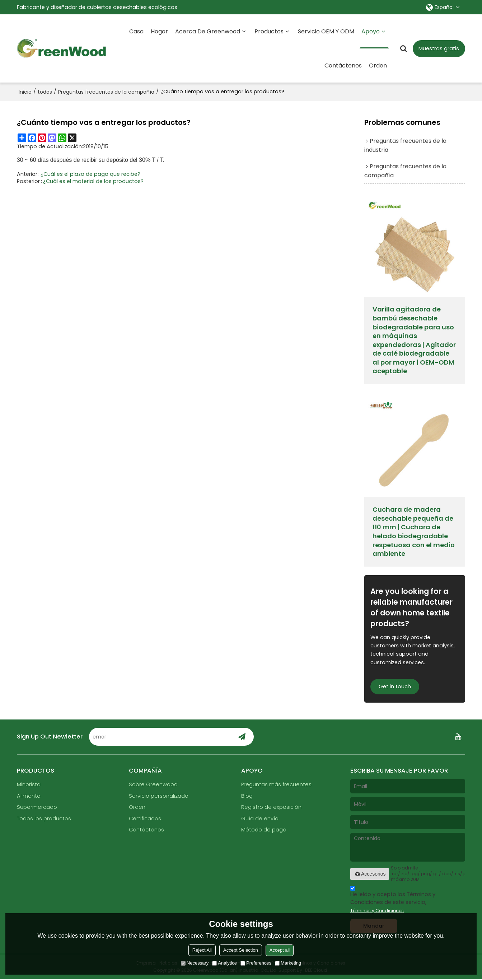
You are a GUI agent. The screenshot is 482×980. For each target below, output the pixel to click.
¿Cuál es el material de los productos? (93, 181)
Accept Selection (241, 950)
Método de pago (264, 830)
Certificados (145, 819)
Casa (136, 31)
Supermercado (37, 808)
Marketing (288, 963)
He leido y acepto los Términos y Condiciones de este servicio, (393, 901)
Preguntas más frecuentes (277, 785)
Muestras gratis (439, 48)
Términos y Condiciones (377, 911)
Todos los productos (44, 819)
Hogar (159, 31)
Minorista (29, 785)
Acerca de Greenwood (208, 31)
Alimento (29, 796)
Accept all (280, 950)
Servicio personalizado (159, 796)
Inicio (25, 92)
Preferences (256, 963)
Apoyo (374, 38)
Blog (247, 796)
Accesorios (370, 874)
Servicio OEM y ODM (326, 31)
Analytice (224, 963)
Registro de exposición (271, 808)
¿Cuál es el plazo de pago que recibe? (90, 174)
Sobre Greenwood (153, 785)
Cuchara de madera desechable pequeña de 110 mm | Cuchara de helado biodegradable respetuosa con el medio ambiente (414, 532)
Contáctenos (343, 65)
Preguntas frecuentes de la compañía (106, 92)
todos (45, 92)
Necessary (195, 963)
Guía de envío (260, 819)
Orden (378, 65)
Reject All (202, 950)
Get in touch (395, 687)
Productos (269, 31)
